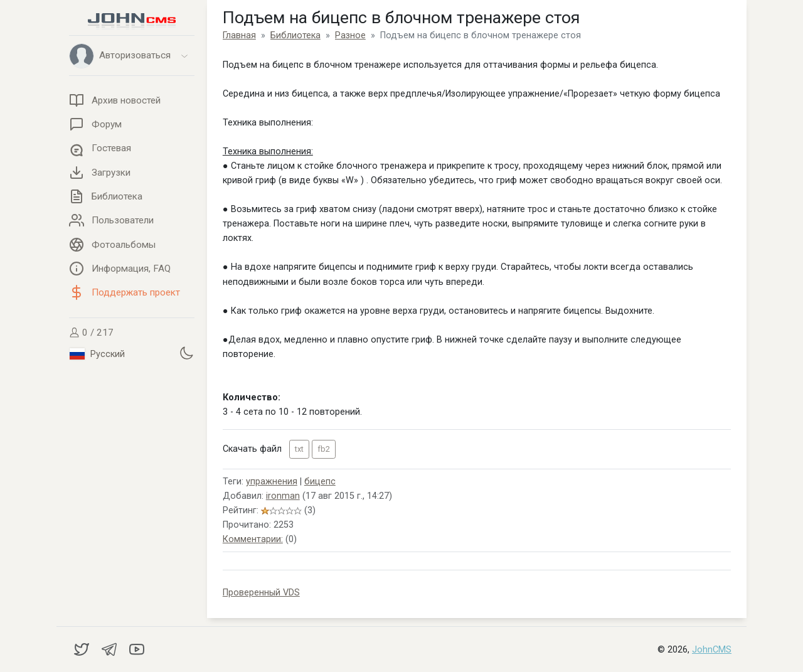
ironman (283, 496)
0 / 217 (91, 333)
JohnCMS (712, 650)
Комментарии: (253, 539)
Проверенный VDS (261, 593)
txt (299, 449)
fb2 (324, 449)
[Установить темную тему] (186, 353)
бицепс (320, 482)
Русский (97, 354)
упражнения (272, 482)
